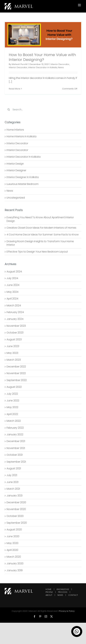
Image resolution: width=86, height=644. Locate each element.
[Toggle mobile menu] (80, 5)
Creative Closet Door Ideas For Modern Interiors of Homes (41, 228)
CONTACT (73, 595)
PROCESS (63, 592)
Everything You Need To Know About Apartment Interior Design (40, 219)
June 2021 (12, 482)
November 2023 (16, 326)
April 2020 (12, 550)
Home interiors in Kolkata (21, 137)
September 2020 (17, 523)
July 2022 (12, 394)
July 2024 (12, 278)
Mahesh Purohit (20, 64)
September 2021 (16, 462)
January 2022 (15, 434)
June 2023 (13, 346)
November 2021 (16, 448)
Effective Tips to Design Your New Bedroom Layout (37, 252)
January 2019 (15, 570)
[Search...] (43, 109)
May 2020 (12, 543)
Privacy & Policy (67, 611)
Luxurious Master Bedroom (23, 184)
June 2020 (13, 536)
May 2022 (12, 407)
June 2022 (13, 401)
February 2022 (15, 428)
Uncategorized (16, 198)
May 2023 (12, 353)
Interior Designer (16, 170)
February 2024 (15, 312)
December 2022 (16, 367)
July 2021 (12, 475)
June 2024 (13, 285)
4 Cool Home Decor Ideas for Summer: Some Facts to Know (43, 235)
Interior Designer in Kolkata (23, 177)
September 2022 (17, 380)
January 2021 (15, 496)
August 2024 (14, 272)
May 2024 (12, 292)
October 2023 (15, 333)
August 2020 (14, 529)
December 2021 (16, 441)
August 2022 (14, 387)
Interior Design (15, 164)
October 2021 (15, 455)
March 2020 (14, 557)
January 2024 (15, 319)
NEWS (60, 595)
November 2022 (16, 373)
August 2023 (14, 339)
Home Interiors (15, 130)
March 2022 (14, 421)
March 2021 (13, 489)
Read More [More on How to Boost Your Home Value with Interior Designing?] (15, 89)
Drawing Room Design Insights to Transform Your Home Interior (40, 243)
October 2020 (15, 516)
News (61, 67)
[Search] (9, 109)
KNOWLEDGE (63, 589)
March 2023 (14, 360)
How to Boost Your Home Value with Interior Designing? (42, 57)
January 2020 (15, 563)
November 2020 (16, 509)
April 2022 (12, 414)
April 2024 (12, 299)
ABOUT (49, 595)
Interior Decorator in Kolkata (43, 67)
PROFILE (49, 592)
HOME (48, 589)
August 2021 (14, 468)
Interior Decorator (60, 64)
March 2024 (14, 305)
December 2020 (16, 502)
